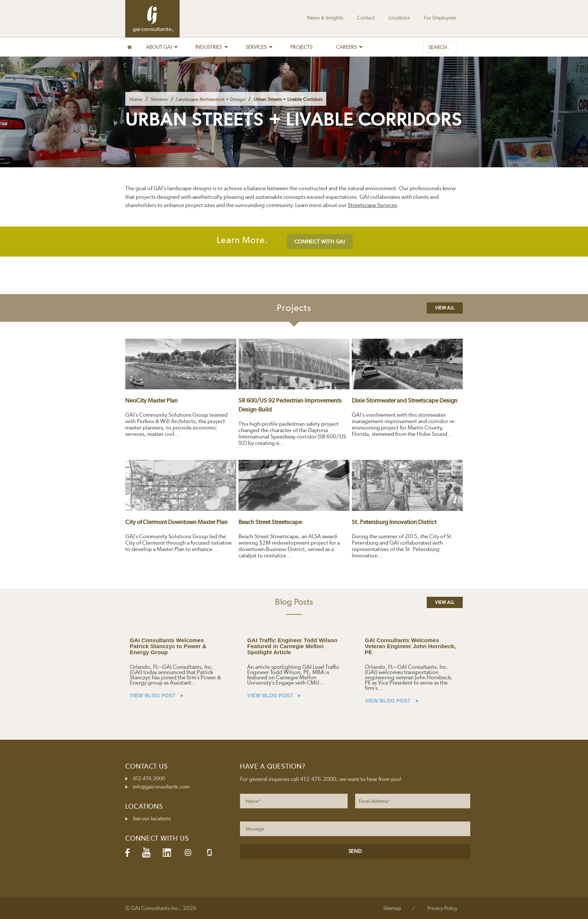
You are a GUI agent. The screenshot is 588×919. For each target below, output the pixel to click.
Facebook (127, 853)
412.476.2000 (149, 778)
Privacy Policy (442, 908)
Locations (399, 18)
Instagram (188, 852)
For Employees (440, 18)
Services (159, 99)
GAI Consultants (152, 19)
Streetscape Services (372, 205)
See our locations (152, 818)
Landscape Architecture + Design (211, 99)
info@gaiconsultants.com (161, 787)
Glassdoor (209, 852)
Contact (366, 18)
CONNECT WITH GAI (320, 242)
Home (136, 99)
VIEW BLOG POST (157, 695)
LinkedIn (167, 853)
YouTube (146, 853)
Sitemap (392, 908)
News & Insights (325, 18)
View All (445, 308)
